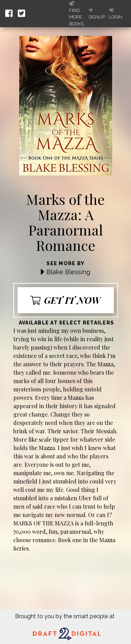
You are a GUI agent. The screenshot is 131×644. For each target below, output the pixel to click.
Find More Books (77, 14)
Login (115, 14)
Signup (97, 14)
